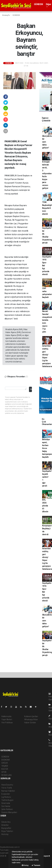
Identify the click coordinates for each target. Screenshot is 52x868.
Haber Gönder (30, 723)
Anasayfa (6, 15)
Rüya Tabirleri (7, 831)
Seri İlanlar (6, 806)
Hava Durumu (7, 785)
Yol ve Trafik (7, 788)
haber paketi (5, 859)
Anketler (5, 825)
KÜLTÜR (5, 769)
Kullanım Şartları (31, 716)
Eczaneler (6, 794)
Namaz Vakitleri (8, 791)
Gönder (31, 389)
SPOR (4, 772)
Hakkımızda (6, 716)
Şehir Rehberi (7, 809)
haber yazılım (6, 862)
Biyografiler (6, 828)
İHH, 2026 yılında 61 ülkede (45, 506)
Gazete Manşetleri (9, 812)
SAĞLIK (5, 763)
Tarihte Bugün (7, 800)
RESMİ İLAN (6, 775)
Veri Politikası (7, 723)
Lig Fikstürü (6, 797)
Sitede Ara (6, 822)
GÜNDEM (38, 4)
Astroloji (5, 834)
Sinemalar (6, 803)
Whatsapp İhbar (31, 719)
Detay (25, 865)
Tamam (36, 865)
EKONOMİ (6, 760)
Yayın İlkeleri (7, 719)
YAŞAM (5, 766)
